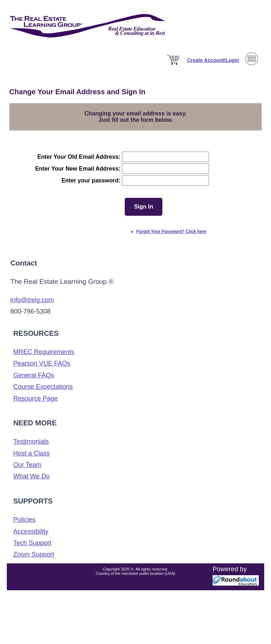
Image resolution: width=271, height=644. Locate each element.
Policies (24, 520)
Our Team (27, 465)
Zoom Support (34, 554)
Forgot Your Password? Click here (171, 232)
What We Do (32, 476)
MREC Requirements (44, 352)
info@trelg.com (32, 300)
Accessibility (31, 531)
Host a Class (32, 453)
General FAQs (34, 375)
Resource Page (35, 399)
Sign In (144, 207)
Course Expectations (43, 387)
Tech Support (32, 543)
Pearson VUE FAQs (42, 363)
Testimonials (31, 442)
